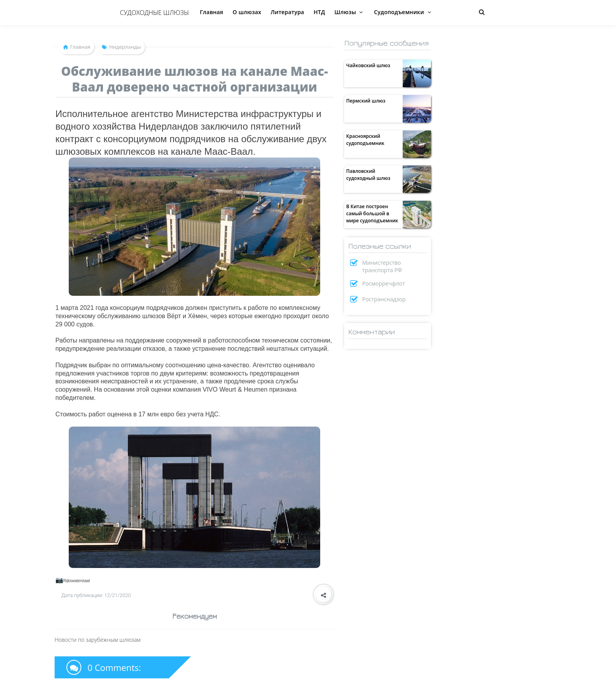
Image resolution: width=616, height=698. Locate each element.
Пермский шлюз (366, 101)
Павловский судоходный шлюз (368, 175)
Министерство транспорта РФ (382, 266)
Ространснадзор (384, 299)
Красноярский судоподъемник (365, 140)
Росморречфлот (384, 283)
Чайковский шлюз (368, 65)
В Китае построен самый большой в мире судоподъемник (372, 213)
